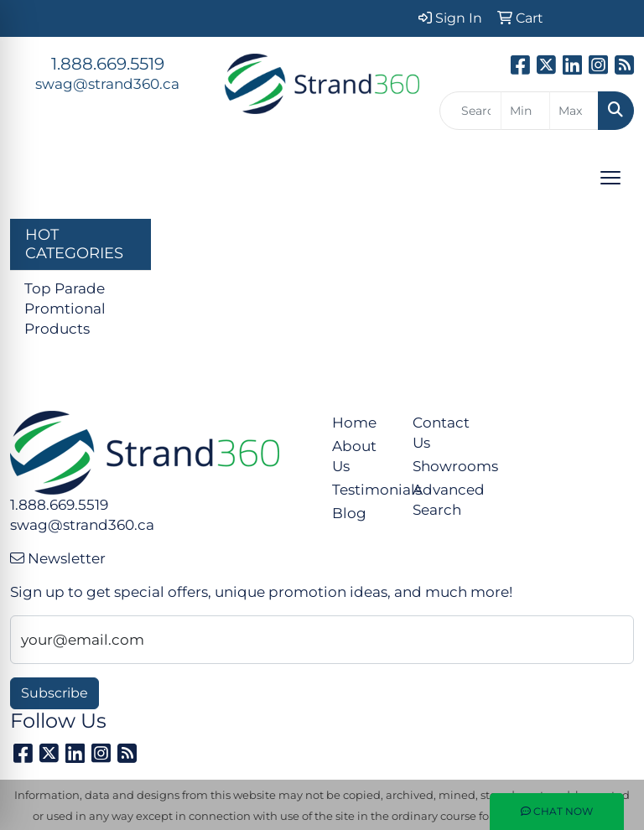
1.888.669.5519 (108, 64)
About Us (354, 456)
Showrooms (443, 466)
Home (354, 422)
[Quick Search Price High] (574, 111)
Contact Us (441, 432)
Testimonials (362, 489)
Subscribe (55, 693)
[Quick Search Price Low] (525, 111)
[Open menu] (610, 178)
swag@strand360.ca (107, 83)
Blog (349, 513)
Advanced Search (443, 499)
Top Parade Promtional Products (65, 308)
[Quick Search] (470, 111)
